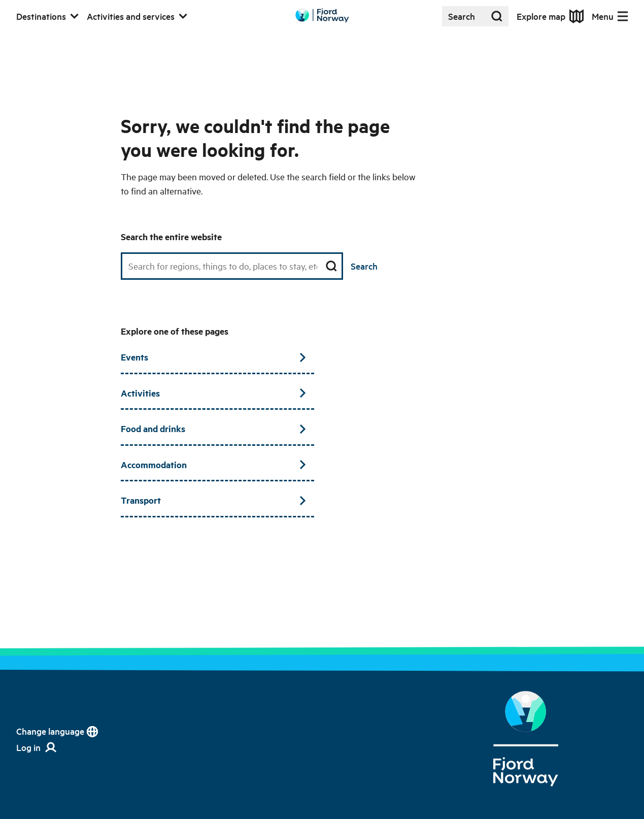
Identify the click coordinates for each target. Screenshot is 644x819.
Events (213, 357)
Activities (213, 393)
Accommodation (213, 465)
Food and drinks (213, 429)
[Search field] (232, 266)
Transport (213, 500)
